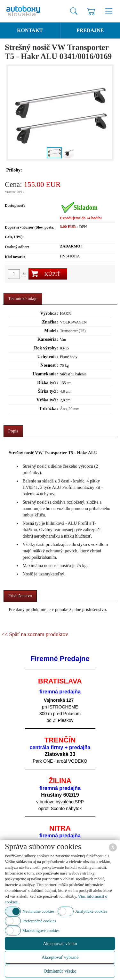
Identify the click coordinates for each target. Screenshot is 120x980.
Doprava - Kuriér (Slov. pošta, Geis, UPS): (29, 232)
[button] (106, 113)
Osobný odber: (17, 247)
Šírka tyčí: (48, 391)
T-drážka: (48, 409)
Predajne (90, 30)
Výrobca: (49, 313)
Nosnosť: (49, 365)
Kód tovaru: (15, 257)
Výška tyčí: (47, 400)
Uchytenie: (48, 357)
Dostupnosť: (15, 205)
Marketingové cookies (41, 930)
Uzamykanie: (45, 374)
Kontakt (30, 30)
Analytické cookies (91, 911)
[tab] (23, 299)
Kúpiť (52, 274)
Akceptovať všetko (60, 944)
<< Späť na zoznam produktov (35, 634)
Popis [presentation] (13, 431)
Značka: (50, 322)
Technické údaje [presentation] (23, 299)
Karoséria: (48, 339)
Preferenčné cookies (39, 921)
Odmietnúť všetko (60, 971)
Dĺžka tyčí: (48, 383)
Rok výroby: (46, 348)
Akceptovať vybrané (60, 957)
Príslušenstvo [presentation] (20, 596)
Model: (51, 331)
